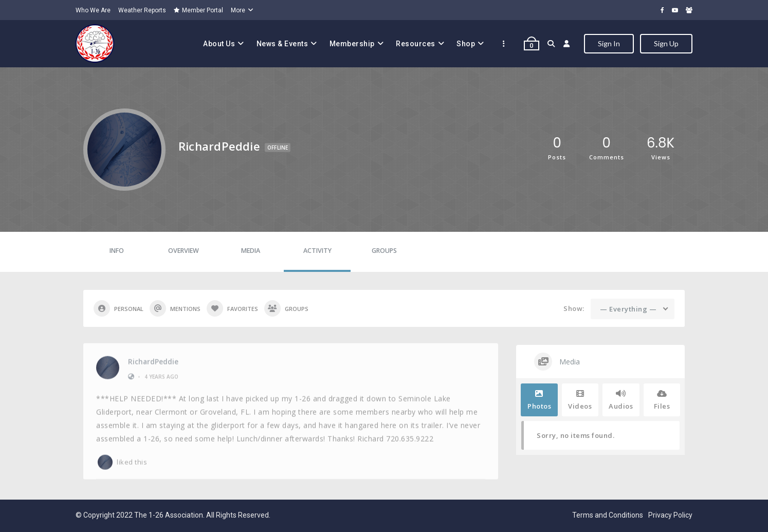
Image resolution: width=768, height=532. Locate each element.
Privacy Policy (670, 515)
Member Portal (198, 10)
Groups (384, 251)
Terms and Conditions (608, 515)
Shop (466, 44)
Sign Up (666, 43)
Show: (574, 308)
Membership (352, 44)
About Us (219, 44)
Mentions (175, 308)
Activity (317, 251)
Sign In (609, 43)
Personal (118, 308)
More (238, 10)
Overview (184, 251)
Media (251, 251)
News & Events (282, 44)
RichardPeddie (153, 358)
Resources (416, 44)
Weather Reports (142, 10)
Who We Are (93, 10)
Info (117, 251)
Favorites (232, 308)
